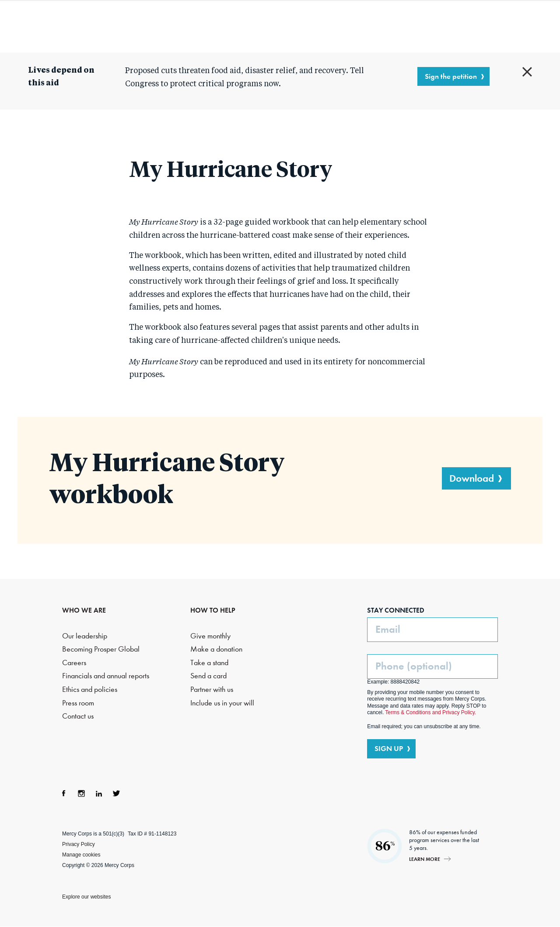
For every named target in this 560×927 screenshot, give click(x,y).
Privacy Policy (79, 844)
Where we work (313, 26)
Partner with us (212, 689)
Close (527, 72)
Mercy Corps (38, 25)
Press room (78, 703)
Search (473, 26)
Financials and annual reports (106, 676)
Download (472, 478)
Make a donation (216, 649)
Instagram (81, 793)
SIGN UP (389, 748)
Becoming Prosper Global (101, 649)
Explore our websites (86, 897)
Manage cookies (81, 855)
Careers (74, 663)
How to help (387, 26)
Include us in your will (222, 703)
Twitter (116, 793)
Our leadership (85, 636)
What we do (225, 26)
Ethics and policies (90, 689)
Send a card (208, 676)
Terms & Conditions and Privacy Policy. (430, 712)
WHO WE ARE (84, 610)
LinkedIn (99, 793)
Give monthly (210, 636)
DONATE (521, 26)
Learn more (425, 859)
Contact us (78, 716)
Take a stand (209, 663)
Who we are (144, 26)
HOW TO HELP (213, 610)
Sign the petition (451, 76)
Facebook (64, 793)
